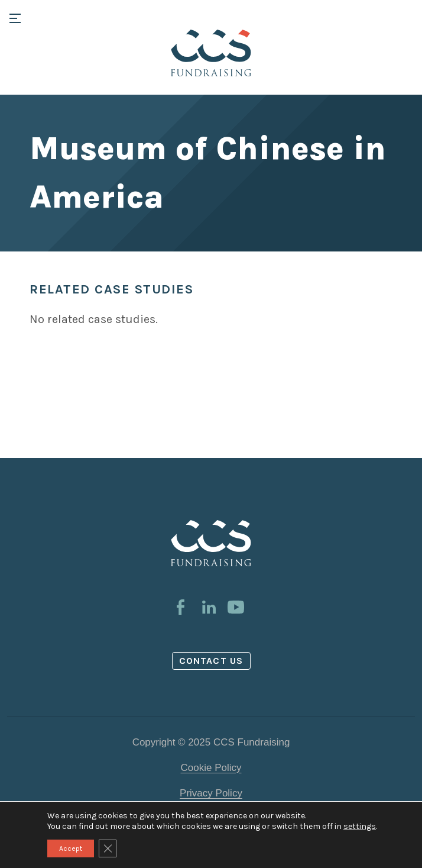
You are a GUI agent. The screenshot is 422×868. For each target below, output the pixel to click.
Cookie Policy (211, 768)
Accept (71, 848)
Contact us (211, 661)
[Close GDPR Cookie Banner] (108, 848)
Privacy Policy (211, 793)
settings (360, 826)
